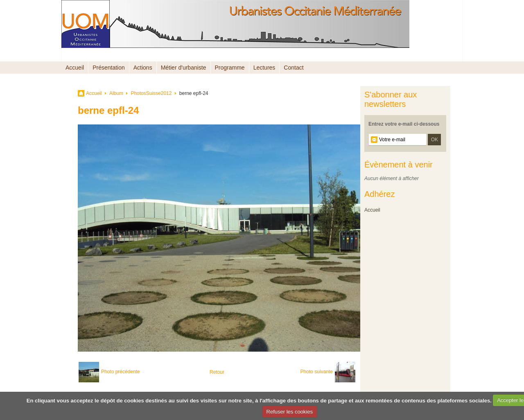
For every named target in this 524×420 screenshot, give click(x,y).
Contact (294, 68)
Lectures (264, 68)
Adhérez (380, 194)
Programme (230, 68)
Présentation (109, 68)
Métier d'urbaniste (184, 68)
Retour (217, 372)
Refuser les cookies (290, 412)
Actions (143, 68)
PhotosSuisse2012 (151, 93)
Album (116, 93)
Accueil (75, 68)
